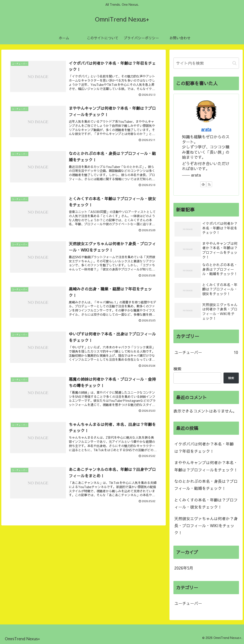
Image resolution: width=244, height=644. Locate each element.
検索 (177, 369)
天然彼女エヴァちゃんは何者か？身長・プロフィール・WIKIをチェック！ (206, 526)
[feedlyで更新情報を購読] (203, 184)
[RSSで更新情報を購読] (209, 184)
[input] (206, 63)
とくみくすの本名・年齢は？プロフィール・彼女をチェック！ (206, 503)
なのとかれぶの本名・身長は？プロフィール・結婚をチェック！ (206, 485)
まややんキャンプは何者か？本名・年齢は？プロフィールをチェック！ (206, 466)
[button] (234, 63)
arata (206, 129)
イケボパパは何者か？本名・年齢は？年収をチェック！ (204, 447)
